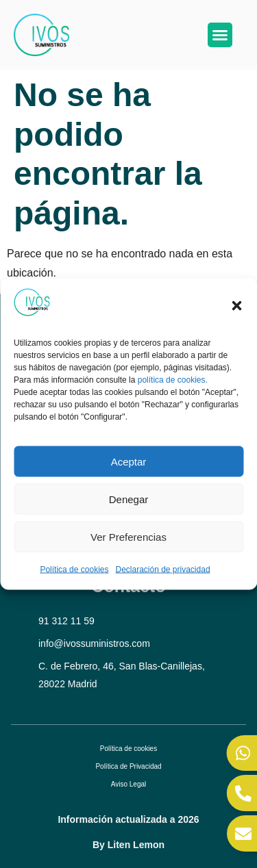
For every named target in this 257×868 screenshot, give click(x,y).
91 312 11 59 (66, 621)
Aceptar (129, 461)
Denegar (129, 499)
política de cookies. (173, 379)
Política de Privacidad (128, 766)
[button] (236, 305)
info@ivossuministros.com (94, 643)
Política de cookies (74, 570)
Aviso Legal (129, 784)
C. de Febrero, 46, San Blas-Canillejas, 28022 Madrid (122, 675)
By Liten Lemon (128, 845)
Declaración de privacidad (162, 570)
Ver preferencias (128, 536)
